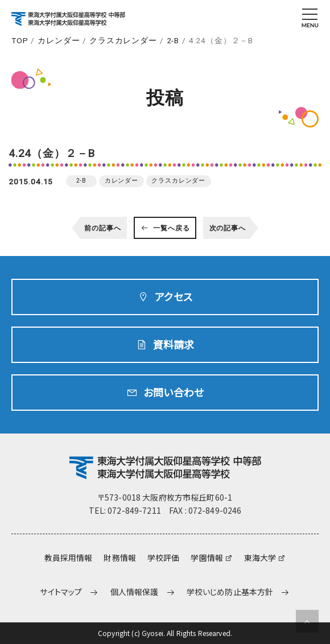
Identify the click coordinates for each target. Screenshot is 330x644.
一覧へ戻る (171, 228)
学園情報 (207, 558)
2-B (173, 40)
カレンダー (59, 40)
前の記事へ (102, 228)
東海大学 (260, 558)
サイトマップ (61, 592)
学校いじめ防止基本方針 (230, 592)
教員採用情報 (69, 558)
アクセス (174, 296)
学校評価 (164, 558)
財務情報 (120, 558)
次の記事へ (228, 228)
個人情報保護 (135, 592)
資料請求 (174, 344)
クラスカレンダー (123, 40)
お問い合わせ (174, 392)
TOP (20, 40)
